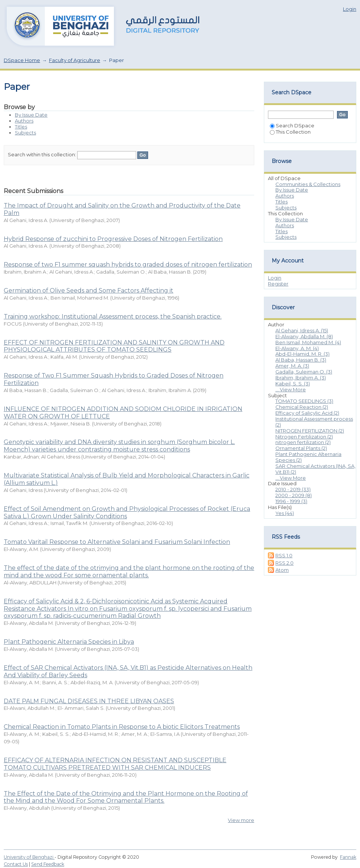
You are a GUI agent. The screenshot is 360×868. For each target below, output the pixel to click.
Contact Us (16, 864)
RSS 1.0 (284, 555)
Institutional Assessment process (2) (314, 422)
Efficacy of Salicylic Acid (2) (307, 413)
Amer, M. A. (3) (292, 366)
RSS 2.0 (284, 563)
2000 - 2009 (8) (294, 495)
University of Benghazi (29, 857)
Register (278, 284)
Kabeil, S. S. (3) (293, 384)
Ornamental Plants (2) (301, 448)
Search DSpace (292, 125)
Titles (21, 127)
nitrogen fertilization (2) (303, 442)
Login (350, 9)
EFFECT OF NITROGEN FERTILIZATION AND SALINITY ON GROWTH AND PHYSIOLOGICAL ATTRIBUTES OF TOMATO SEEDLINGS (114, 346)
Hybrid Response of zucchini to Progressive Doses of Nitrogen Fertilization (113, 239)
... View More (291, 389)
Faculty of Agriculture (75, 60)
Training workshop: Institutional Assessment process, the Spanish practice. (113, 316)
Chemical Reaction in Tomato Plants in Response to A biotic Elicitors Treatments (122, 727)
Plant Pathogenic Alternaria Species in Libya (69, 642)
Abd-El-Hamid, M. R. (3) (302, 354)
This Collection (290, 132)
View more (241, 820)
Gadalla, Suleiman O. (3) (304, 372)
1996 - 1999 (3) (291, 501)
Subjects (25, 133)
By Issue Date (31, 115)
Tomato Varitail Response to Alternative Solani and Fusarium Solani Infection (117, 542)
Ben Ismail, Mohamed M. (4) (308, 342)
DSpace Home (22, 60)
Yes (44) (285, 513)
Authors (24, 121)
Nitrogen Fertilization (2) (304, 437)
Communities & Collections (308, 184)
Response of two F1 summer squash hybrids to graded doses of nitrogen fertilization (128, 265)
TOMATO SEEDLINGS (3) (304, 401)
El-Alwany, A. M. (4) (297, 348)
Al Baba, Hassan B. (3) (301, 360)
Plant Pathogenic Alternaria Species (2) (308, 457)
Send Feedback (48, 864)
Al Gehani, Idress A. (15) (302, 330)
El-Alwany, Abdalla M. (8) (304, 336)
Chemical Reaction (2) (302, 407)
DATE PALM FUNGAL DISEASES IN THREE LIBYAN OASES (89, 701)
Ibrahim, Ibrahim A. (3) (301, 378)
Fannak (348, 857)
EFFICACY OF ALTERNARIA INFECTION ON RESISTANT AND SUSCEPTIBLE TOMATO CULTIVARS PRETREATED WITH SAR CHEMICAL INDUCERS (115, 764)
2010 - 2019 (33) (293, 489)
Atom (282, 570)
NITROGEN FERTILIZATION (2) (310, 431)
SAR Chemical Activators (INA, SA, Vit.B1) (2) (315, 469)
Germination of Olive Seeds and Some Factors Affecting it (89, 291)
